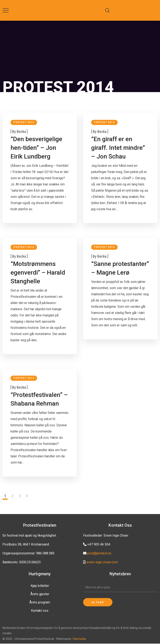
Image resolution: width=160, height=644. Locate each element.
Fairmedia (79, 639)
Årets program (40, 603)
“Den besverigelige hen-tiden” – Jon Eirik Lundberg (37, 148)
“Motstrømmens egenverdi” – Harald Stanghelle (38, 273)
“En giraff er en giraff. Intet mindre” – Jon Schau (118, 148)
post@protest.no (99, 554)
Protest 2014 (24, 122)
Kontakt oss (40, 611)
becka (21, 132)
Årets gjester (40, 594)
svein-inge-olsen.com (102, 563)
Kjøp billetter (40, 586)
